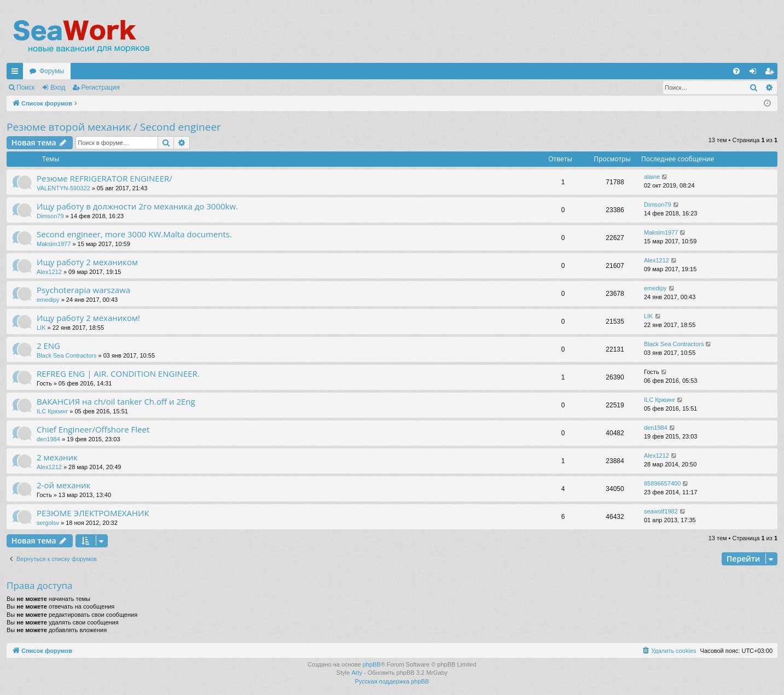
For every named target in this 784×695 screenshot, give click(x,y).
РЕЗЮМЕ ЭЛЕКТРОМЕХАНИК (93, 513)
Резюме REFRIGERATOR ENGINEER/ (104, 178)
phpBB (372, 664)
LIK (41, 328)
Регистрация (101, 87)
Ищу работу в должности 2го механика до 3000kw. (137, 206)
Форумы (52, 71)
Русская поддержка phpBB (392, 681)
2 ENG (48, 346)
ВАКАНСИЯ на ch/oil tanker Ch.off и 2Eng (116, 401)
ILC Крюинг (52, 411)
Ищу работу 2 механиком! (88, 318)
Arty (357, 673)
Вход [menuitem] (755, 73)
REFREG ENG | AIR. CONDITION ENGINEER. (118, 373)
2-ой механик (63, 485)
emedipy (48, 300)
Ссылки (17, 73)
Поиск (25, 87)
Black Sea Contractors (66, 355)
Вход (58, 87)
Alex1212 (49, 272)
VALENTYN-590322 (63, 188)
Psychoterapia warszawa (83, 290)
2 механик (57, 457)
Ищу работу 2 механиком (87, 262)
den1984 (48, 439)
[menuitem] (736, 71)
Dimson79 (50, 216)
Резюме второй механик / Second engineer (114, 127)
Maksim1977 (54, 244)
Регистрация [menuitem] (771, 73)
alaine (652, 177)
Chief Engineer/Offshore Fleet (93, 429)
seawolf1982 (661, 511)
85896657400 (662, 483)
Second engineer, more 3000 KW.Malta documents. (134, 234)
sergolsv (48, 523)
